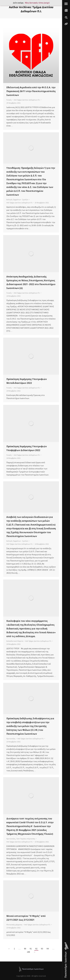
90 (25, 949)
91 (31, 949)
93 (42, 949)
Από (27, 100)
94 (48, 949)
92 (36, 949)
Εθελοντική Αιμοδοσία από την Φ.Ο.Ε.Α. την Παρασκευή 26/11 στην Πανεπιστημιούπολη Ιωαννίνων (31, 91)
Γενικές (9, 100)
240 (28, 952)
